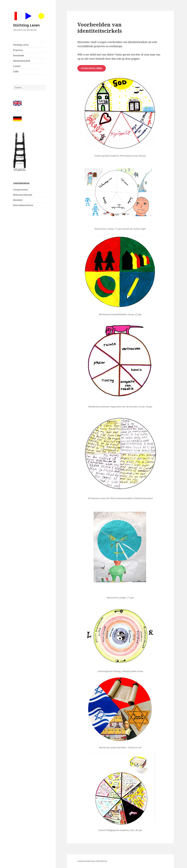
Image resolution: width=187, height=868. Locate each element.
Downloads (19, 55)
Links (16, 71)
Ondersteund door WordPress (92, 861)
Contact (17, 66)
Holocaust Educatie (23, 195)
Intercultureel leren (23, 205)
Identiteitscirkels (22, 61)
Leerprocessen (20, 190)
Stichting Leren (26, 25)
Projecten (18, 50)
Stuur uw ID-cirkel (92, 68)
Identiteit (18, 200)
